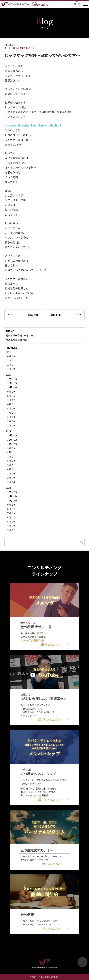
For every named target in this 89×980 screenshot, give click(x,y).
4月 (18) (11, 356)
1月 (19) (11, 369)
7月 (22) (11, 400)
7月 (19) (11, 513)
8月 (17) (11, 452)
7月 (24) (11, 457)
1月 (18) (11, 482)
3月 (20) (11, 417)
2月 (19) (11, 478)
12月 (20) (12, 435)
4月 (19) (11, 526)
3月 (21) (11, 360)
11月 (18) (12, 383)
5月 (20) (11, 408)
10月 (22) (12, 387)
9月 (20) (11, 392)
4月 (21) (11, 413)
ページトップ (82, 962)
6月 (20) (11, 461)
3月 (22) (11, 530)
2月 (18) (11, 421)
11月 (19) (12, 440)
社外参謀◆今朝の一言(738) (20, 335)
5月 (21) (11, 465)
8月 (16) (11, 396)
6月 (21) (11, 404)
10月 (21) (12, 500)
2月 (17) (11, 365)
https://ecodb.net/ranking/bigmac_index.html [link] (33, 125)
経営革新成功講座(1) (16, 340)
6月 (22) (11, 517)
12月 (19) (12, 379)
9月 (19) (11, 448)
